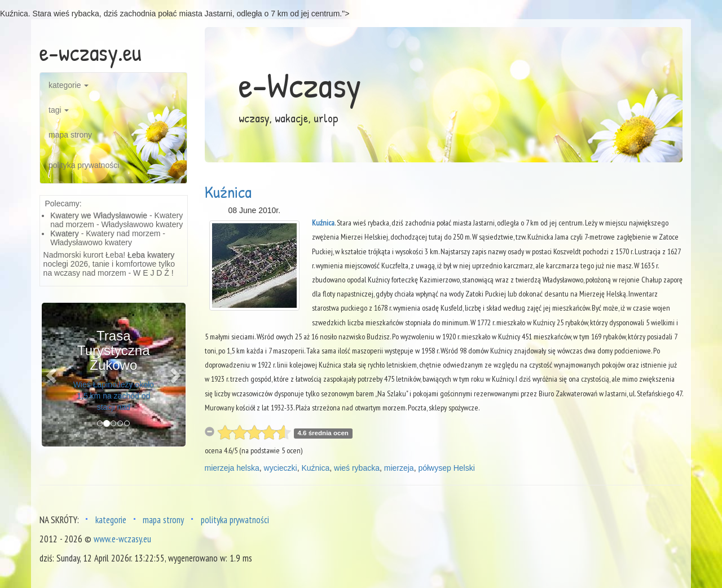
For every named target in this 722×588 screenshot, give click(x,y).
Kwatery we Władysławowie (99, 215)
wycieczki (281, 468)
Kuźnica (228, 192)
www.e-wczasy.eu (122, 539)
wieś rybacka (357, 468)
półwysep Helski (446, 468)
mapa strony (70, 135)
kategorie (69, 85)
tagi (59, 110)
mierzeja (399, 468)
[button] (52, 375)
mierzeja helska (232, 468)
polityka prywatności (84, 165)
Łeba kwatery (151, 255)
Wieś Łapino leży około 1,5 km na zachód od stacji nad (114, 396)
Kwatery (65, 233)
